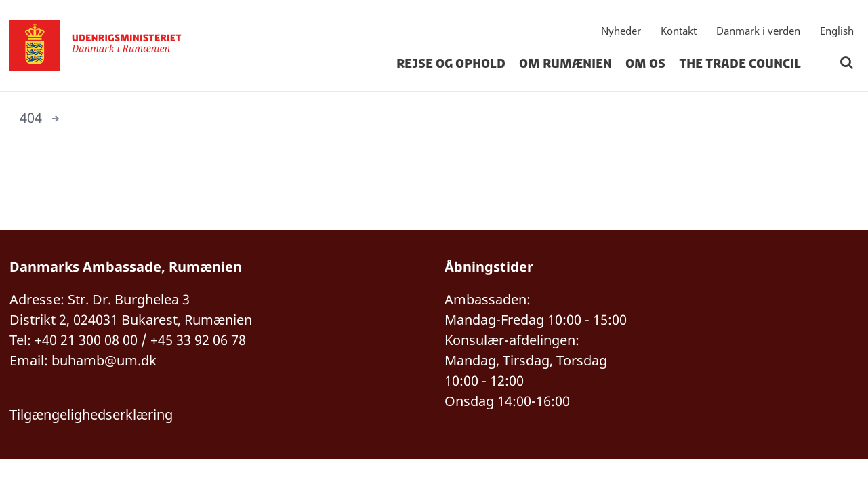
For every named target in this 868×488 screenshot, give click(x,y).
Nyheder (621, 30)
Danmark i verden (758, 30)
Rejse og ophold (451, 64)
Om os (645, 64)
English (837, 30)
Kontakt (679, 30)
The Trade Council (740, 64)
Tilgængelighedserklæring (91, 414)
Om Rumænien (565, 64)
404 (31, 118)
